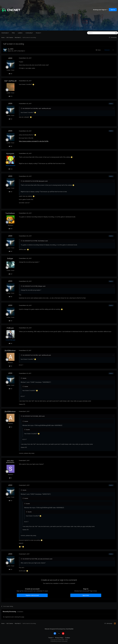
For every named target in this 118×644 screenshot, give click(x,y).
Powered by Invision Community (59, 641)
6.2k (11, 169)
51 (11, 478)
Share (98, 50)
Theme (51, 638)
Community (29, 33)
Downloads (5, 33)
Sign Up (113, 10)
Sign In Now (86, 595)
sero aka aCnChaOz (10, 462)
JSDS (12, 49)
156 (11, 343)
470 (11, 96)
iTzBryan (10, 328)
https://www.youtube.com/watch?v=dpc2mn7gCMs (34, 141)
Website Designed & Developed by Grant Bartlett (59, 629)
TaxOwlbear (10, 213)
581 (11, 74)
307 (11, 274)
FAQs (13, 33)
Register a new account (32, 595)
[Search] (96, 33)
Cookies (67, 638)
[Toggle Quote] (22, 108)
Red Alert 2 (22, 51)
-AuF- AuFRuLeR (10, 81)
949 (11, 229)
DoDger (10, 258)
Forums (38, 33)
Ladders (20, 33)
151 (11, 366)
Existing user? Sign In (100, 10)
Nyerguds (10, 154)
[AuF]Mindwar (10, 351)
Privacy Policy (59, 638)
